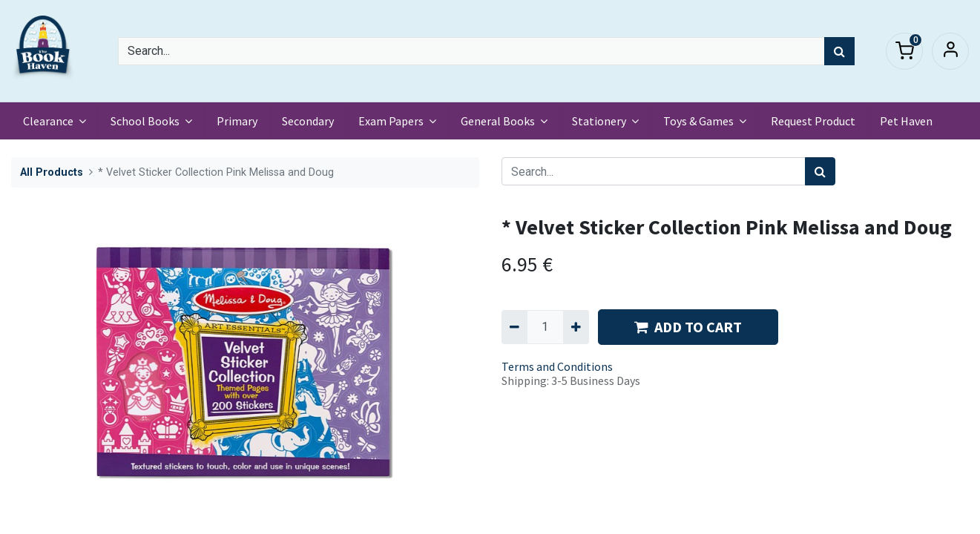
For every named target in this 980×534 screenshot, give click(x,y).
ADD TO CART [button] (688, 327)
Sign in (950, 51)
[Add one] (576, 327)
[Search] (839, 51)
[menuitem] (237, 121)
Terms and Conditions (557, 366)
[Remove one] (514, 327)
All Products (52, 172)
